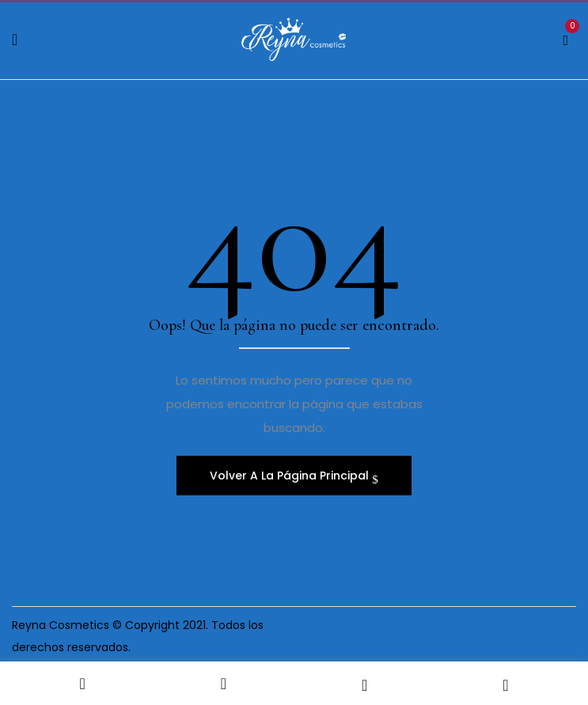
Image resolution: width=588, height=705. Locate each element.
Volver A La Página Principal (291, 476)
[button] (565, 38)
